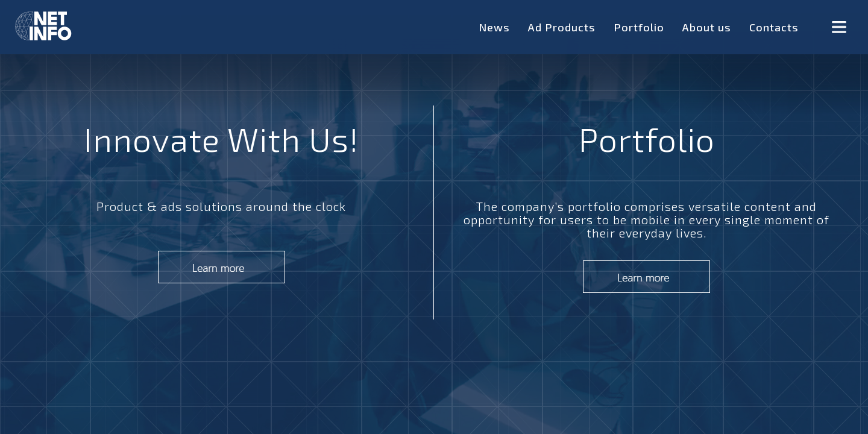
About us (707, 27)
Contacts (774, 27)
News (494, 27)
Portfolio (639, 27)
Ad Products (562, 27)
